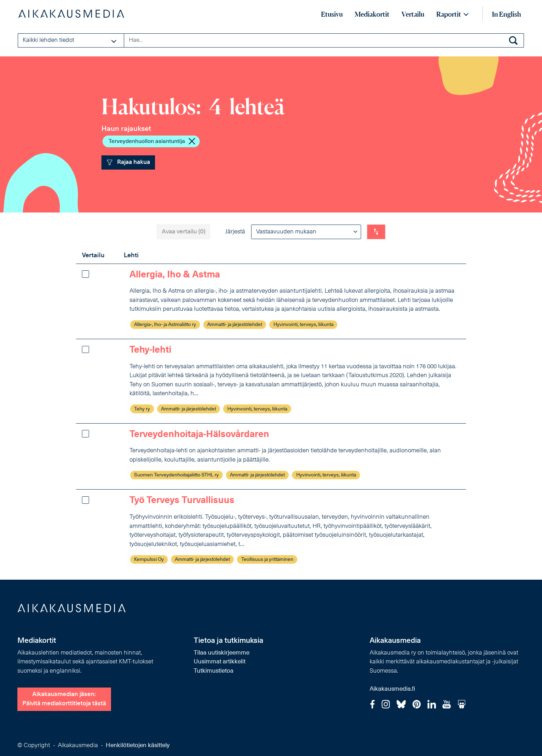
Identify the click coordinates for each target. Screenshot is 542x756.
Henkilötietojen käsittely (138, 746)
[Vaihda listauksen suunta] (376, 232)
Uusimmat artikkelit (220, 662)
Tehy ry (142, 409)
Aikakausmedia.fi (392, 689)
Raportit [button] (449, 14)
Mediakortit (372, 14)
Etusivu (332, 14)
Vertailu (413, 14)
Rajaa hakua (128, 162)
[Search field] (324, 40)
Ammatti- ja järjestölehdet (235, 325)
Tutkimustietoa (214, 671)
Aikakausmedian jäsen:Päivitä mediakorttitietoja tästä (64, 699)
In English (507, 14)
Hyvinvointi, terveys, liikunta (303, 325)
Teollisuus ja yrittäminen (267, 560)
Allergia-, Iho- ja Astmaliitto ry (165, 325)
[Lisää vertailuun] (85, 274)
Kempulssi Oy (149, 560)
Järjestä (235, 232)
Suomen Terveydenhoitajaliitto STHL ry (176, 475)
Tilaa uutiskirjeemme (222, 653)
